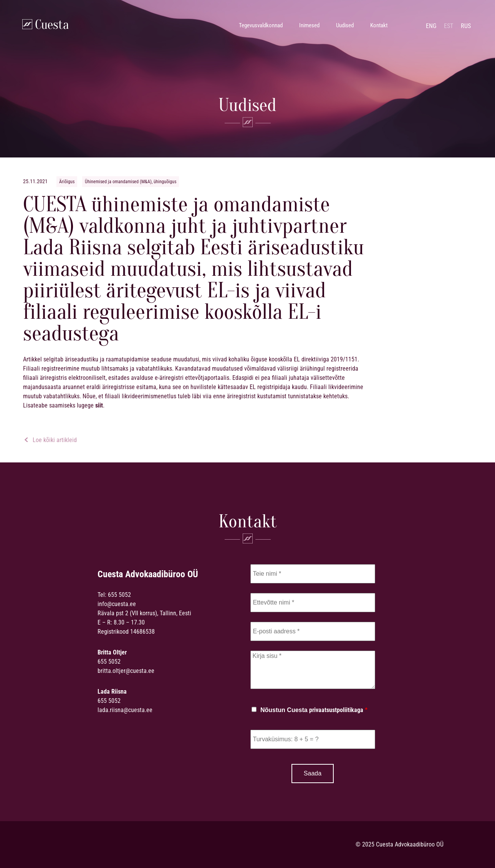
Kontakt (379, 25)
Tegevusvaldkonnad (261, 25)
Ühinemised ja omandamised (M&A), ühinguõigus (131, 182)
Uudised (345, 25)
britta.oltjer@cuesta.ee (126, 671)
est (449, 26)
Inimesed (309, 25)
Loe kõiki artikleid (50, 440)
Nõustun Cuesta (314, 710)
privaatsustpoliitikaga (336, 710)
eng (431, 26)
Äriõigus (67, 182)
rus (466, 26)
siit (99, 405)
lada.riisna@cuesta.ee (125, 710)
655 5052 (119, 595)
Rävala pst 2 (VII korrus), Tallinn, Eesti (144, 613)
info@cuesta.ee (117, 604)
